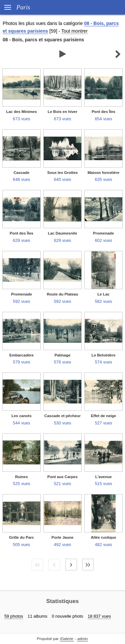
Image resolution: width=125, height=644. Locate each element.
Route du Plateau (62, 294)
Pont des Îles (103, 112)
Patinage (62, 355)
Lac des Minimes (21, 112)
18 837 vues (99, 616)
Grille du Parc (21, 537)
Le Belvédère (104, 355)
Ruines (21, 477)
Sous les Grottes (63, 173)
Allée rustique (103, 537)
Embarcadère (21, 355)
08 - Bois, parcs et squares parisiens (43, 40)
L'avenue (103, 477)
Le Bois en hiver (62, 112)
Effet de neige (104, 416)
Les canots (21, 416)
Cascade (21, 173)
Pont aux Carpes (62, 477)
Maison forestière (103, 173)
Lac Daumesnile (63, 233)
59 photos (14, 616)
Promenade (103, 233)
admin (82, 639)
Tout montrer (74, 31)
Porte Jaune (63, 537)
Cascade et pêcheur (62, 416)
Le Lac (103, 294)
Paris (23, 7)
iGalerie (67, 639)
